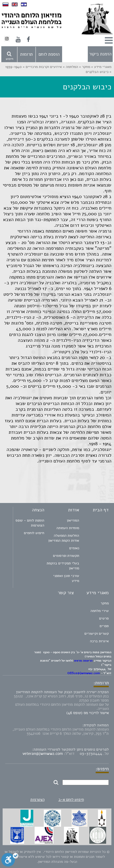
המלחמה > (70, 67)
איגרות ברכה (99, 641)
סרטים (104, 618)
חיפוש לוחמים (34, 533)
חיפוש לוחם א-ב (71, 800)
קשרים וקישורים (97, 633)
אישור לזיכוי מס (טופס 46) (88, 713)
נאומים (74, 548)
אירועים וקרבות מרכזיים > (42, 67)
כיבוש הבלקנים (97, 72)
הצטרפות (37, 800)
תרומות (26, 54)
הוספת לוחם (49, 54)
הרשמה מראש (83, 661)
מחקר (105, 603)
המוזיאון (73, 520)
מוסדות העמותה (68, 528)
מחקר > (84, 67)
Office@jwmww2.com (84, 673)
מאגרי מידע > (101, 67)
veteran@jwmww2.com (43, 754)
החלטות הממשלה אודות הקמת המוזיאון (64, 538)
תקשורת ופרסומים (66, 556)
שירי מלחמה (100, 611)
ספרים (104, 626)
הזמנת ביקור (100, 54)
